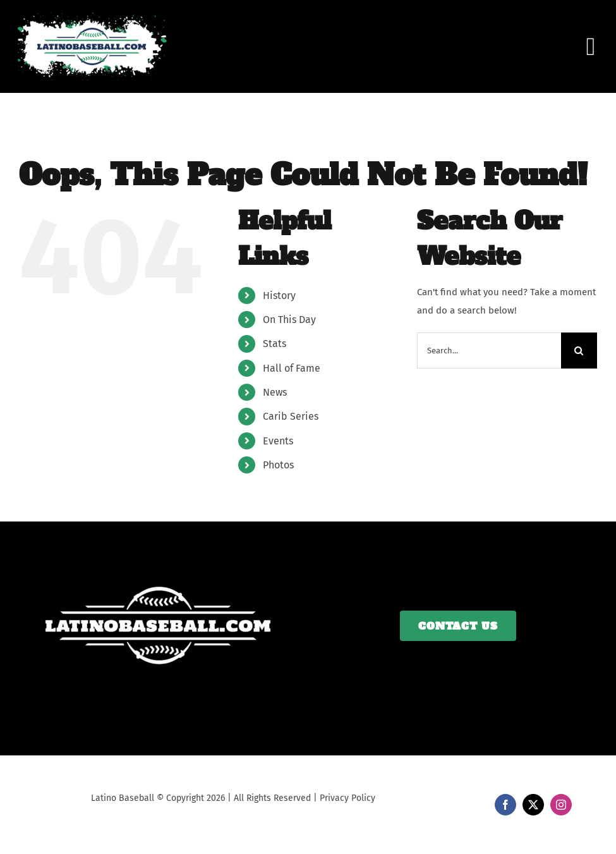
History (279, 296)
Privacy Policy (347, 798)
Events (278, 441)
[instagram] (561, 805)
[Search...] (489, 351)
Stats (275, 344)
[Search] (579, 351)
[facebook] (505, 805)
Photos (278, 465)
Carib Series (291, 416)
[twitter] (533, 805)
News (275, 392)
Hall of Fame (292, 368)
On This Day (289, 320)
